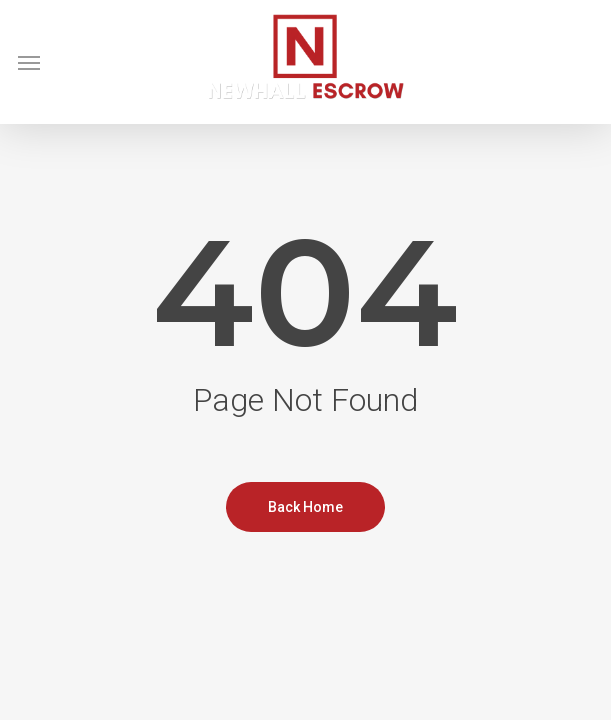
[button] (29, 62)
